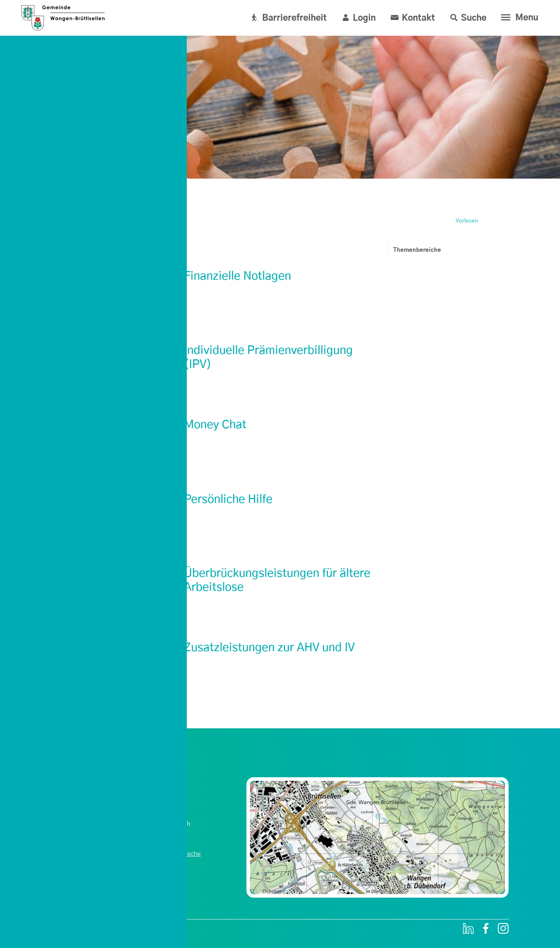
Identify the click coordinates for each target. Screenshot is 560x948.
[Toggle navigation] (518, 18)
